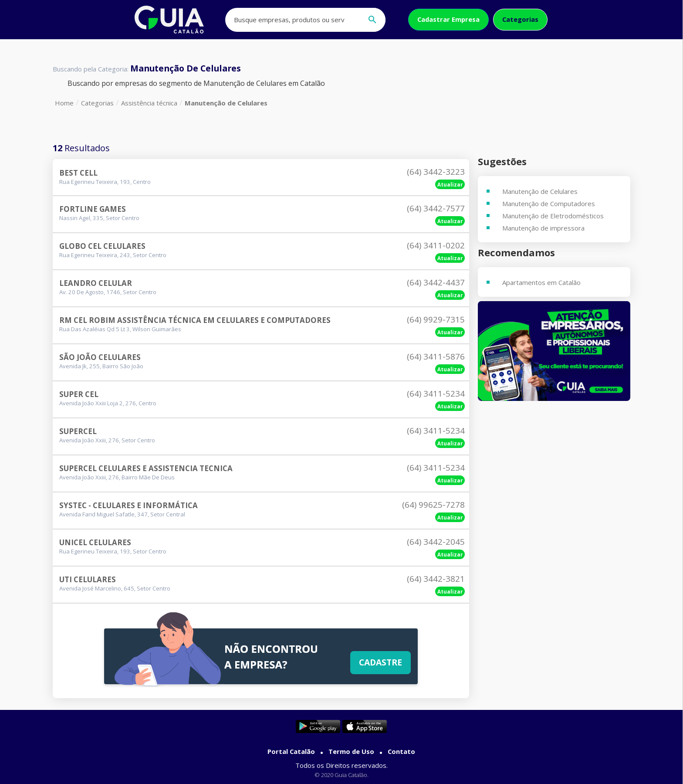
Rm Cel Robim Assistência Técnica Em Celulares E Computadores (195, 320)
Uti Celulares (88, 579)
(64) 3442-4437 (436, 282)
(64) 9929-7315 (436, 319)
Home (64, 103)
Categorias (520, 19)
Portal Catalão (291, 751)
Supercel (78, 431)
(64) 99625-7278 (433, 505)
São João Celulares (100, 357)
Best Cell (78, 173)
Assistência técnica (149, 103)
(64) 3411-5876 (436, 356)
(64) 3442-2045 (436, 542)
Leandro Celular (96, 283)
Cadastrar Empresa (448, 19)
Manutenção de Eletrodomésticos (553, 216)
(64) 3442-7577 (436, 208)
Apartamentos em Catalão (541, 282)
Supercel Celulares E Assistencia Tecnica (146, 468)
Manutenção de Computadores (549, 204)
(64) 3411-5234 (436, 394)
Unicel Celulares (95, 542)
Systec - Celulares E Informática (128, 505)
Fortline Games (93, 209)
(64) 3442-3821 (436, 579)
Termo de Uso (351, 751)
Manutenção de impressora (543, 228)
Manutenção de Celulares (226, 103)
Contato (401, 751)
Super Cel (79, 394)
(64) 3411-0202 (436, 245)
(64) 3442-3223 (436, 172)
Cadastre (380, 662)
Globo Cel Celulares (102, 246)
